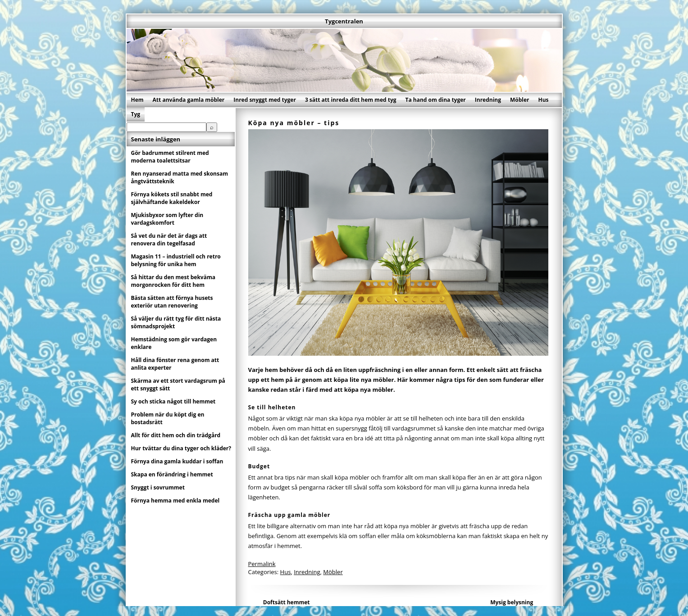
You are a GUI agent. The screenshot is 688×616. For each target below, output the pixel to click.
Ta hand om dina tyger (436, 100)
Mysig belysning (512, 602)
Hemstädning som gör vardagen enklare (174, 343)
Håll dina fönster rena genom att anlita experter (175, 364)
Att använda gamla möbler (189, 100)
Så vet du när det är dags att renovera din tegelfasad (169, 240)
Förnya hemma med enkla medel (175, 500)
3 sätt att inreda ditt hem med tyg (351, 100)
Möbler (520, 100)
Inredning (488, 100)
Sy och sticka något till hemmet (173, 401)
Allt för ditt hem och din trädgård (176, 435)
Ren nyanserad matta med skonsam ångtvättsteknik (180, 177)
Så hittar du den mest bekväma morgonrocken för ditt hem (173, 281)
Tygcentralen (344, 21)
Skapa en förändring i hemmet (172, 474)
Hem (137, 100)
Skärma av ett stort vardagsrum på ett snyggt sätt (178, 385)
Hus (544, 100)
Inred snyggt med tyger (265, 100)
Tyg (136, 114)
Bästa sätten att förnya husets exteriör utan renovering (172, 302)
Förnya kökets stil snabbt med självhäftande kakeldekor (172, 198)
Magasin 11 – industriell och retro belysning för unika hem (176, 260)
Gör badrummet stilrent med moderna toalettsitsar (170, 157)
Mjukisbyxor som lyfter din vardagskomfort (167, 219)
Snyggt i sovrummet (158, 487)
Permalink (262, 564)
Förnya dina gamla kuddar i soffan (177, 461)
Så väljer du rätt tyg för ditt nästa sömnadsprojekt (176, 322)
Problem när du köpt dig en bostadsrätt (168, 418)
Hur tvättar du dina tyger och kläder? (181, 448)
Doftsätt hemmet (287, 602)
